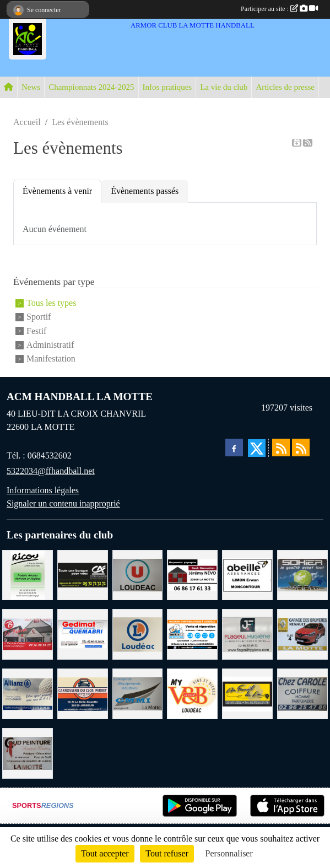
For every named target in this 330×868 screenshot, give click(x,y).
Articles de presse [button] (285, 87)
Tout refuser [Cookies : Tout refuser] (167, 853)
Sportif (39, 317)
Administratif (50, 345)
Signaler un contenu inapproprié (63, 503)
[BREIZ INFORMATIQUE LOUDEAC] (192, 634)
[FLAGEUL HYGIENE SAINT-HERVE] (247, 634)
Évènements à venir (57, 191)
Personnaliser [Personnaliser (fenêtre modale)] (229, 853)
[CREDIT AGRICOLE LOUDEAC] (83, 574)
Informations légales (43, 490)
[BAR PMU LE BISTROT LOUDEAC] (28, 634)
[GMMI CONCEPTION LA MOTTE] (138, 693)
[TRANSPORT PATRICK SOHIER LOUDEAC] (302, 574)
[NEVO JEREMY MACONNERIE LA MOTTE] (192, 574)
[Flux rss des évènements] (301, 448)
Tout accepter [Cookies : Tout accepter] (105, 853)
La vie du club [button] (224, 87)
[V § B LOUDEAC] (192, 693)
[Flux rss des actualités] (281, 448)
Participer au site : (279, 9)
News (31, 87)
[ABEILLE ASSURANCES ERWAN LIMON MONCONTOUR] (247, 574)
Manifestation (51, 359)
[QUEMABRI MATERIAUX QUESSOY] (83, 634)
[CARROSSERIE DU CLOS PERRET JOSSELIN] (83, 693)
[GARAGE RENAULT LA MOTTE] (302, 634)
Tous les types (51, 303)
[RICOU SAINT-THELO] (28, 574)
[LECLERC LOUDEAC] (138, 634)
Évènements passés (145, 191)
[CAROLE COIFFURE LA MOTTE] (302, 693)
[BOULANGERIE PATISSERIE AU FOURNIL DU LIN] (247, 693)
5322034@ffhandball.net (51, 471)
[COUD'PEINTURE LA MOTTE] (28, 753)
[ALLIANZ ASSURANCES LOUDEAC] (28, 693)
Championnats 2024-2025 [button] (91, 87)
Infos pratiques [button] (167, 87)
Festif (36, 331)
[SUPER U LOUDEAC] (138, 574)
